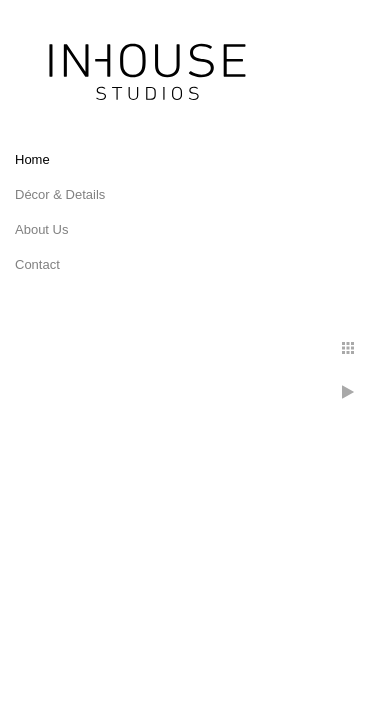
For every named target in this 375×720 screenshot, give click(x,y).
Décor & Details (60, 194)
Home (32, 159)
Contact (37, 264)
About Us (41, 229)
